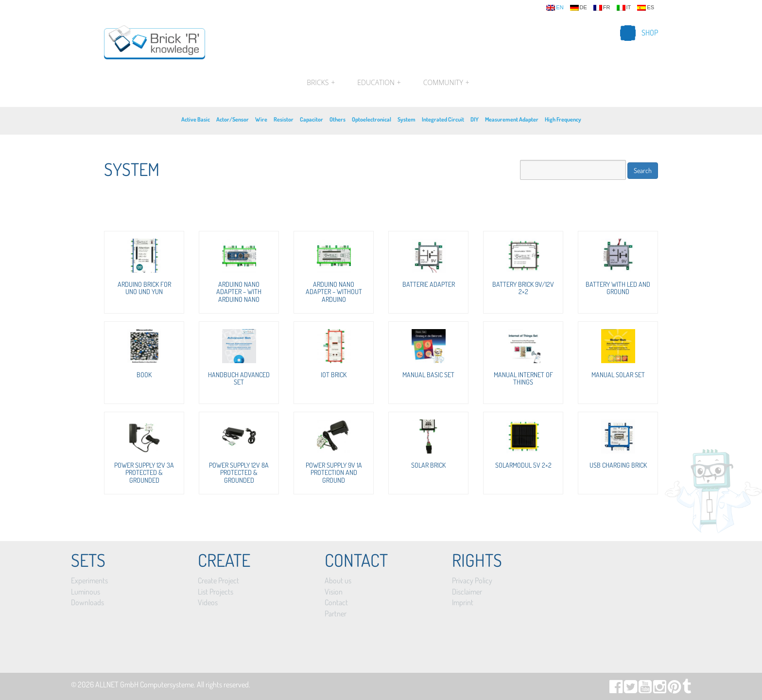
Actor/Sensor (233, 119)
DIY (475, 119)
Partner (336, 613)
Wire (261, 119)
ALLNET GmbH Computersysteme (145, 684)
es (646, 8)
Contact (336, 602)
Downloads (87, 602)
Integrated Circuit (443, 119)
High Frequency (563, 119)
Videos (208, 602)
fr (602, 8)
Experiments (89, 580)
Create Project (218, 580)
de (579, 8)
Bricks (321, 83)
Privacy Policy (472, 580)
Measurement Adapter (512, 119)
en (555, 8)
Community (445, 83)
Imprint (463, 602)
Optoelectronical (372, 119)
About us (338, 580)
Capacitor (312, 119)
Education (379, 83)
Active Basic (196, 119)
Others (338, 119)
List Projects (216, 592)
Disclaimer (467, 592)
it (624, 8)
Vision (334, 592)
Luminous (86, 592)
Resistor (284, 119)
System (407, 119)
